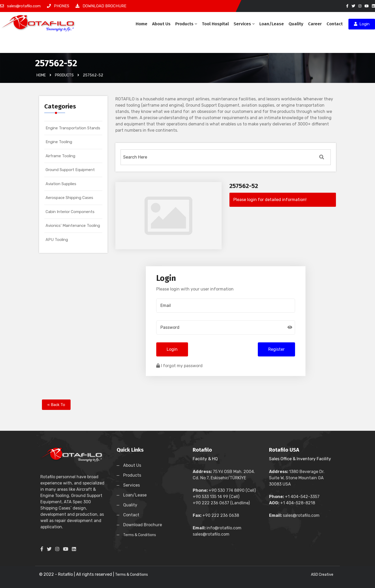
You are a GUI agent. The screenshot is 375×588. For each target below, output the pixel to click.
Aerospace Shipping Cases (69, 198)
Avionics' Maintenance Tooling (73, 226)
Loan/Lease (272, 24)
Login (362, 24)
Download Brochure (143, 525)
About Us (161, 24)
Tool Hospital (215, 24)
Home (142, 24)
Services (244, 24)
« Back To (56, 405)
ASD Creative (322, 575)
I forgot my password (179, 366)
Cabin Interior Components (70, 212)
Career (315, 24)
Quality (296, 24)
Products (186, 24)
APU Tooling (57, 240)
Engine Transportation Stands (73, 128)
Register (276, 349)
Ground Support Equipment (70, 170)
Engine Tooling (59, 142)
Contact (335, 24)
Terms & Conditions (140, 535)
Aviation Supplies (61, 184)
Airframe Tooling (60, 156)
